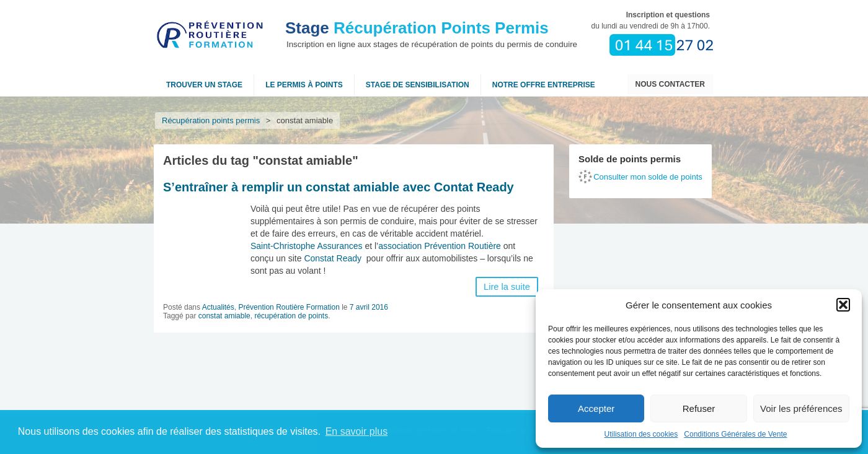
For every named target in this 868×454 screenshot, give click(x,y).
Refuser (699, 408)
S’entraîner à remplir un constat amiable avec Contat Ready (339, 187)
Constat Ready (333, 258)
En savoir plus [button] (357, 431)
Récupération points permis (211, 120)
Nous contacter (670, 84)
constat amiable (224, 316)
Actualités (218, 307)
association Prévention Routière (440, 246)
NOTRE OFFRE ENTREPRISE (544, 85)
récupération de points (291, 316)
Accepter (596, 408)
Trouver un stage (204, 85)
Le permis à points (304, 85)
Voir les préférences (801, 408)
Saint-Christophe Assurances (307, 246)
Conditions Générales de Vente (735, 434)
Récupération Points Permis (417, 28)
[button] (843, 305)
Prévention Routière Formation (289, 307)
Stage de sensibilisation (418, 85)
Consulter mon (648, 177)
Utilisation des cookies (641, 434)
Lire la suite (507, 287)
